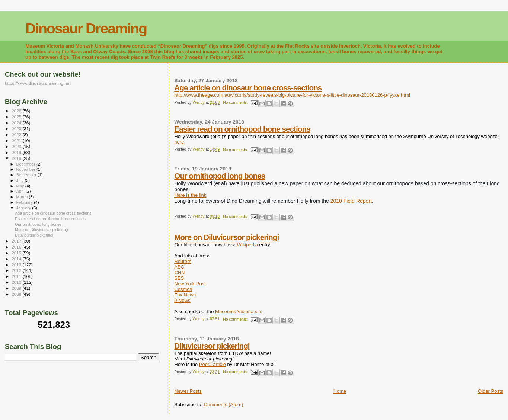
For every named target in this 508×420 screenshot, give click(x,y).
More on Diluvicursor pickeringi (226, 237)
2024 (17, 123)
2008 (17, 294)
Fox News (185, 295)
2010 (17, 282)
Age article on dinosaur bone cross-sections (248, 88)
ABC (179, 267)
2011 (17, 276)
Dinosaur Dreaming (86, 28)
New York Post (190, 284)
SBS (179, 278)
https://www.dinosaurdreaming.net (38, 83)
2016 (17, 247)
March (23, 197)
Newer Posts (188, 391)
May (21, 186)
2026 (17, 111)
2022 (17, 134)
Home (340, 391)
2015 (17, 253)
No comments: (236, 102)
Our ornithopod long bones (220, 176)
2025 (17, 117)
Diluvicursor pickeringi (212, 346)
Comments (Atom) (223, 405)
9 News (182, 300)
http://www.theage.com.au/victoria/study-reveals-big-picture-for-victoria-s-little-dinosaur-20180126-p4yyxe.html (292, 95)
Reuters (183, 261)
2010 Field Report (351, 201)
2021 (17, 140)
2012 (17, 270)
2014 (17, 259)
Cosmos (183, 289)
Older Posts (491, 391)
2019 (17, 152)
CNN (179, 272)
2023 (17, 129)
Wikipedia (247, 245)
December (26, 164)
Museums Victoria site (239, 312)
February (25, 202)
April (21, 191)
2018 (17, 158)
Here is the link (190, 195)
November (26, 169)
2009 (17, 288)
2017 (17, 241)
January (24, 208)
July (21, 180)
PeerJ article (213, 364)
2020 (17, 146)
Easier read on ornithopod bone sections (242, 129)
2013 (17, 265)
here (179, 142)
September (27, 175)
